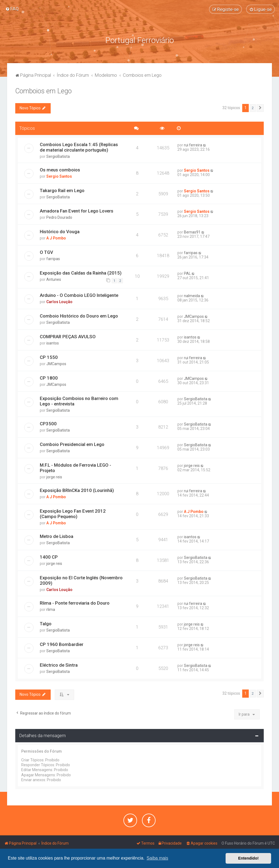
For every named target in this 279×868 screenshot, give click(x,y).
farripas (53, 258)
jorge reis (54, 477)
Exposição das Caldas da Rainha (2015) (81, 272)
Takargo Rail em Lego (62, 190)
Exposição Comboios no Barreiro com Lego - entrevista (79, 401)
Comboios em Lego (43, 90)
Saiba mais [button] (157, 858)
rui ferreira (193, 144)
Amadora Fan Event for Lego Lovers (77, 211)
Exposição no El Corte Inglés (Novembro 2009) (81, 580)
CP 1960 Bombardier (62, 644)
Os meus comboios (60, 169)
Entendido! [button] (248, 858)
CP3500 (48, 423)
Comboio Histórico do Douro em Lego (79, 315)
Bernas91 (192, 232)
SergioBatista (58, 156)
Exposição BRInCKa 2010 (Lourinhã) (77, 490)
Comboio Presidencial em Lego (72, 444)
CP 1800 (49, 377)
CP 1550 (49, 357)
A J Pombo (56, 238)
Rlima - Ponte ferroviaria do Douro (75, 602)
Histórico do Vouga (60, 231)
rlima (51, 609)
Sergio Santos (59, 176)
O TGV (46, 252)
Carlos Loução (59, 301)
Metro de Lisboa (57, 536)
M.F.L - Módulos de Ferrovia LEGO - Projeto (75, 467)
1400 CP (49, 556)
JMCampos (194, 316)
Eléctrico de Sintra (59, 664)
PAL (187, 273)
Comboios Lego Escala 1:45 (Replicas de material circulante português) (79, 147)
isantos (53, 343)
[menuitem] (12, 9)
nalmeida (192, 295)
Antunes (54, 279)
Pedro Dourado (59, 217)
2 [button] (253, 107)
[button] (260, 107)
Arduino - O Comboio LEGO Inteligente (79, 295)
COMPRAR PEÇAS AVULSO (68, 336)
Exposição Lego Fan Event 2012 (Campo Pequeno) (73, 513)
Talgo (46, 623)
